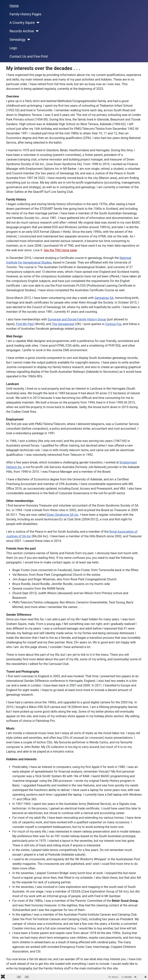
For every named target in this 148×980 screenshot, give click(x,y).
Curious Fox (113, 324)
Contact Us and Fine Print (29, 57)
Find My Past (25, 324)
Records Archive (22, 31)
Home (14, 6)
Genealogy (18, 40)
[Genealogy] (28, 40)
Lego (13, 48)
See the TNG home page (60, 250)
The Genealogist (63, 324)
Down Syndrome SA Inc (63, 515)
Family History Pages (26, 14)
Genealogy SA (104, 298)
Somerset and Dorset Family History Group (77, 319)
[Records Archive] (36, 31)
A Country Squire (22, 23)
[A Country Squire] (37, 23)
